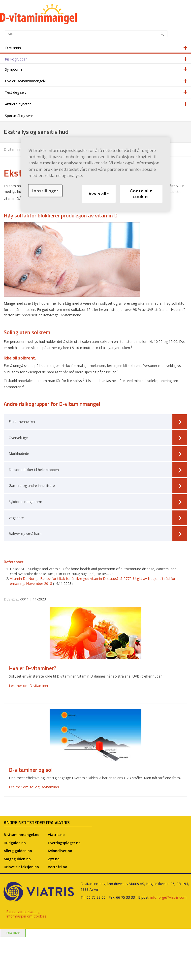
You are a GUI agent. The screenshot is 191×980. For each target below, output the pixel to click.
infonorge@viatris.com (168, 897)
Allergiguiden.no (18, 851)
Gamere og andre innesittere (98, 486)
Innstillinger (13, 933)
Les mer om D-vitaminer (29, 686)
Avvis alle (99, 194)
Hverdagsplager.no (64, 843)
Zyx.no (54, 859)
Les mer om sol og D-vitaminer (34, 787)
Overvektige (98, 438)
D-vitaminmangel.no (20, 149)
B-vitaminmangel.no (22, 835)
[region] (95, 174)
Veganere (98, 518)
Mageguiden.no (17, 859)
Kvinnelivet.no (60, 851)
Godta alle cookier (141, 194)
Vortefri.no (58, 867)
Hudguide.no (15, 843)
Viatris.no (56, 835)
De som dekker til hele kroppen (98, 470)
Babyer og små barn (98, 534)
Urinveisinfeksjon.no (21, 867)
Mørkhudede (98, 454)
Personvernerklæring (23, 911)
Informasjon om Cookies (26, 916)
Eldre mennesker (98, 422)
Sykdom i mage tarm (98, 502)
